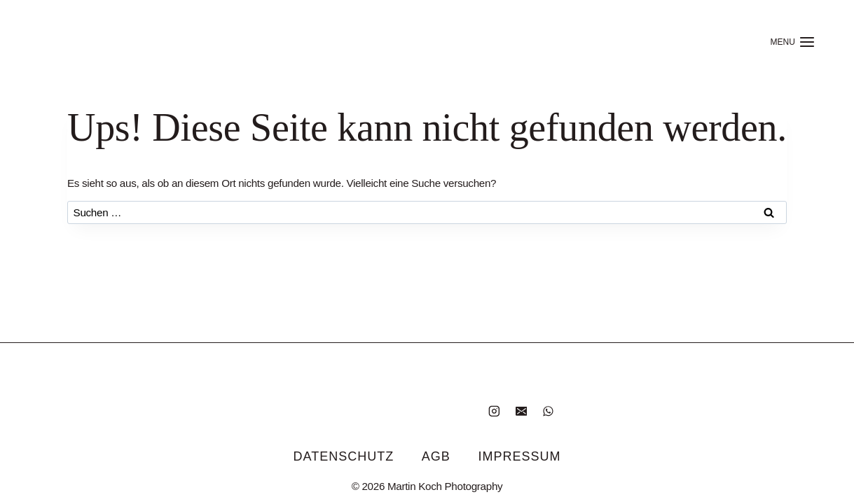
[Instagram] (494, 411)
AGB (436, 456)
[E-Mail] (521, 411)
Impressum (519, 456)
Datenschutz (344, 456)
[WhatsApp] (548, 411)
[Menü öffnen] (793, 42)
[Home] (104, 42)
